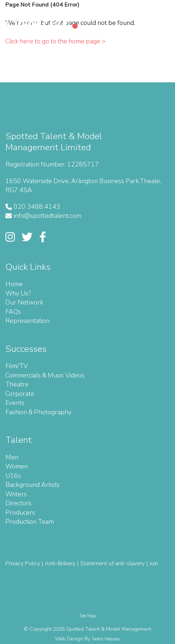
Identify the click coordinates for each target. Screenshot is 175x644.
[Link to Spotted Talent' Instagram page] (13, 238)
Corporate (20, 394)
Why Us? (18, 293)
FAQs (13, 312)
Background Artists (32, 485)
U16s (13, 476)
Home (14, 284)
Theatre (17, 384)
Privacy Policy (23, 563)
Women (17, 466)
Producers (20, 513)
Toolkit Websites (106, 639)
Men (12, 457)
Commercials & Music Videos (45, 375)
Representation (27, 321)
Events (15, 403)
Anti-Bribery (61, 563)
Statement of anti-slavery (113, 563)
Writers (16, 494)
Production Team (30, 522)
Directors (18, 503)
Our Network (24, 302)
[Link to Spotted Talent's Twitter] (30, 238)
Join (154, 563)
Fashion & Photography (38, 412)
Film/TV (17, 366)
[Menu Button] (163, 9)
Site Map (87, 616)
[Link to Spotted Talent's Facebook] (45, 238)
